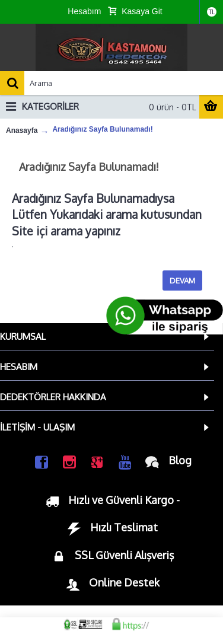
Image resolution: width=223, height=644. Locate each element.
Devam (182, 280)
